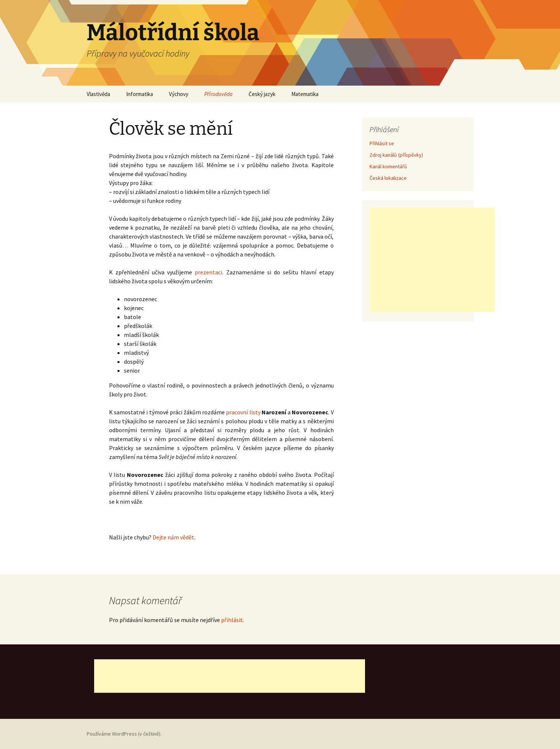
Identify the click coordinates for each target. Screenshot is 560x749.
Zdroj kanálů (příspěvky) (396, 155)
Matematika (305, 94)
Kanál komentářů (388, 166)
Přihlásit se (382, 143)
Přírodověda (218, 94)
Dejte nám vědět (173, 537)
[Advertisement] (432, 260)
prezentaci (208, 272)
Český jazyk (262, 94)
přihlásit (232, 620)
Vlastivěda (98, 94)
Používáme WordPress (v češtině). (124, 734)
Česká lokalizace (388, 178)
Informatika (140, 94)
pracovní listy (243, 412)
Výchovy (179, 94)
